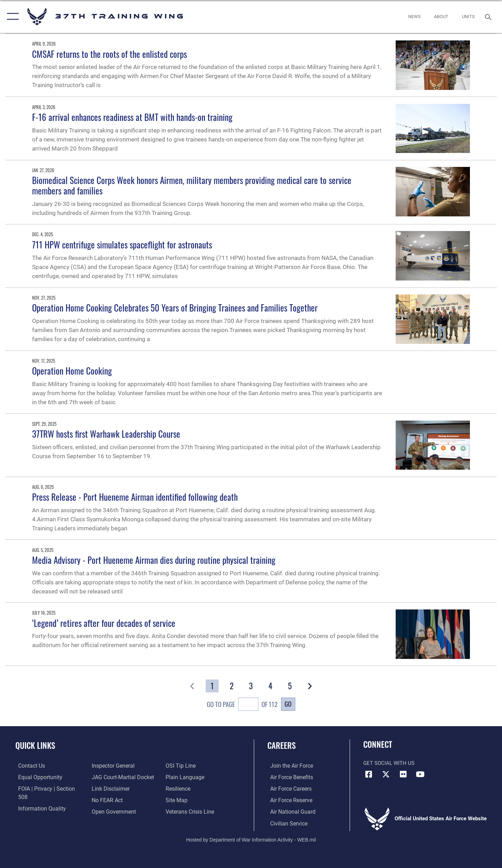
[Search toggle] (489, 16)
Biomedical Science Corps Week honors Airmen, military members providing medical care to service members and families (192, 185)
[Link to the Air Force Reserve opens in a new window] (288, 800)
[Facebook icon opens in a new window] (368, 774)
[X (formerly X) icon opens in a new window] (386, 774)
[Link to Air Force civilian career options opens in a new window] (285, 822)
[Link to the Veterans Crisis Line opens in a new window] (190, 800)
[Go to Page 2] (232, 686)
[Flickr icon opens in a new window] (403, 774)
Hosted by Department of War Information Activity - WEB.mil (251, 839)
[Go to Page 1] (212, 686)
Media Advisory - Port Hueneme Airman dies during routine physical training (154, 560)
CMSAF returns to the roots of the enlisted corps (109, 54)
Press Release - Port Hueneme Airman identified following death (135, 497)
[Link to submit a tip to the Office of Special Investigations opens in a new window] (105, 811)
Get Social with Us (389, 763)
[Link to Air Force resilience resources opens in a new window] (178, 777)
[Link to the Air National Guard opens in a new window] (289, 811)
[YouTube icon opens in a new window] (420, 774)
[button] (11, 17)
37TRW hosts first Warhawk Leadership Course (106, 434)
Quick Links (35, 745)
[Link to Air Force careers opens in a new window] (288, 788)
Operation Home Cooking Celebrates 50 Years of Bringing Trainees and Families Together (175, 308)
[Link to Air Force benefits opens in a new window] (288, 777)
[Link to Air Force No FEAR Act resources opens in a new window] (106, 788)
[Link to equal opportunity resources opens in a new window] (36, 777)
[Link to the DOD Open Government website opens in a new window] (112, 800)
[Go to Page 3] (251, 686)
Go (288, 704)
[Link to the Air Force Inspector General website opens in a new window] (36, 811)
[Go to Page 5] (290, 686)
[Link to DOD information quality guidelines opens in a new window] (38, 800)
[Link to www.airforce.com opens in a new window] (288, 766)
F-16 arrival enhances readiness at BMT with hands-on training (132, 117)
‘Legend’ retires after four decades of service (104, 623)
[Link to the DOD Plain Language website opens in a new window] (184, 766)
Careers (282, 745)
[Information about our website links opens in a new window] (109, 777)
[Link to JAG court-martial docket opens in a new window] (121, 766)
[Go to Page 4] (271, 686)
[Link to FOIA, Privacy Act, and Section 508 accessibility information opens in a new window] (47, 788)
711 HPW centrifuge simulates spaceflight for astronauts (122, 244)
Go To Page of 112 (242, 705)
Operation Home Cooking (72, 371)
